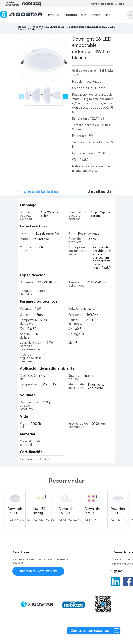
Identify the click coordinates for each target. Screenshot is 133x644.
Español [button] (122, 4)
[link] (31, 29)
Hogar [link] (22, 27)
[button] (66, 97)
